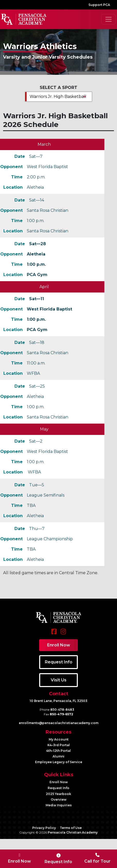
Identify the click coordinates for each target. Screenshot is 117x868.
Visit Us (59, 680)
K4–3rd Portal (59, 745)
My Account (59, 739)
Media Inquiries (59, 805)
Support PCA (99, 5)
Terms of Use (71, 828)
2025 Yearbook (58, 794)
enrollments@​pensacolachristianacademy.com (59, 723)
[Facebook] (54, 634)
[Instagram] (63, 634)
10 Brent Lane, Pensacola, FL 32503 (58, 701)
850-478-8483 (62, 710)
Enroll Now (59, 782)
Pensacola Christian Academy (73, 832)
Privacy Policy (44, 828)
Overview (59, 800)
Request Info (58, 788)
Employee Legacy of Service (59, 762)
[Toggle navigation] (108, 19)
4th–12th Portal (58, 751)
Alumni (58, 756)
